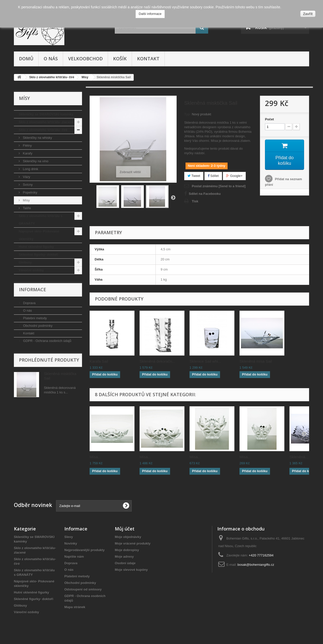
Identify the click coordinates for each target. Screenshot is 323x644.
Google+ (234, 176)
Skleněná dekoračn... (157, 361)
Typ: (187, 114)
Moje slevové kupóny (131, 570)
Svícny (27, 185)
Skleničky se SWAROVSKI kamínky (46, 114)
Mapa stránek (75, 607)
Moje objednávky (128, 537)
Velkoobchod (85, 59)
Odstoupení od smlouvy (83, 589)
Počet (269, 119)
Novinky (71, 543)
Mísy (26, 200)
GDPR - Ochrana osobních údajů (47, 341)
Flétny (27, 145)
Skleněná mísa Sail (256, 361)
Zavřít (308, 14)
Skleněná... (299, 457)
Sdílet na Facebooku (205, 194)
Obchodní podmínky (37, 326)
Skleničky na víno (35, 161)
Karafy (27, 153)
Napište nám (74, 557)
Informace (33, 289)
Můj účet (125, 529)
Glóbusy (25, 262)
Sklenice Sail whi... (205, 361)
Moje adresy (124, 557)
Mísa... (95, 457)
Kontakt (148, 59)
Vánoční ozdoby (31, 270)
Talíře (26, 208)
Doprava (29, 303)
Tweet (194, 176)
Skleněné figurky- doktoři (38, 254)
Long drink (30, 169)
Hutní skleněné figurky (36, 247)
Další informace (150, 14)
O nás (51, 59)
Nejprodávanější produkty (85, 550)
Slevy (69, 537)
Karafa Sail (99, 361)
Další (173, 197)
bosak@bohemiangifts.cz (256, 565)
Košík (120, 59)
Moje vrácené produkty (133, 543)
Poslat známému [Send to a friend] (219, 186)
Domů (26, 59)
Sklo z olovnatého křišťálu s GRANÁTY (41, 220)
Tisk (195, 201)
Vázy (26, 177)
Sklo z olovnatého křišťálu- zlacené (46, 122)
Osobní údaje (125, 563)
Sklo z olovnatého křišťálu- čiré (43, 130)
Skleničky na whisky (37, 138)
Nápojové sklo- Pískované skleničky (39, 235)
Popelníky (30, 192)
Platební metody (35, 318)
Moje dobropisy (127, 550)
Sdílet (213, 176)
